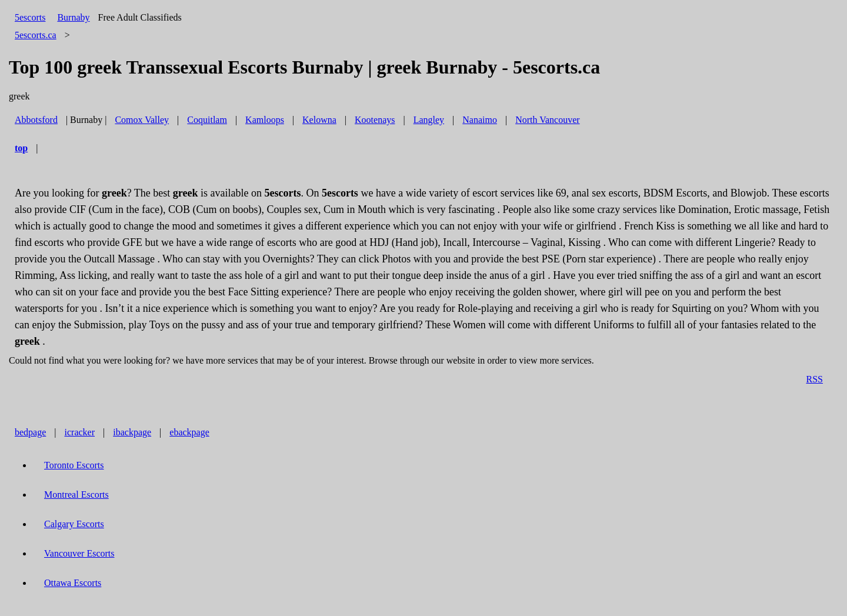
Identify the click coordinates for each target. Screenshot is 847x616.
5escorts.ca (36, 35)
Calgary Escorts (74, 524)
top (21, 148)
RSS (815, 379)
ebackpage (189, 432)
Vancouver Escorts (79, 553)
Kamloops (265, 120)
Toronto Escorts (74, 465)
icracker (80, 432)
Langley (429, 120)
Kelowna (319, 120)
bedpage (30, 432)
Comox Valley (142, 120)
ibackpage (132, 432)
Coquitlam (207, 120)
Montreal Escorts (76, 495)
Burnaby (73, 17)
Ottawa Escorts (73, 583)
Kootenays (375, 120)
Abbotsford (36, 120)
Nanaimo (480, 120)
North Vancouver (547, 120)
